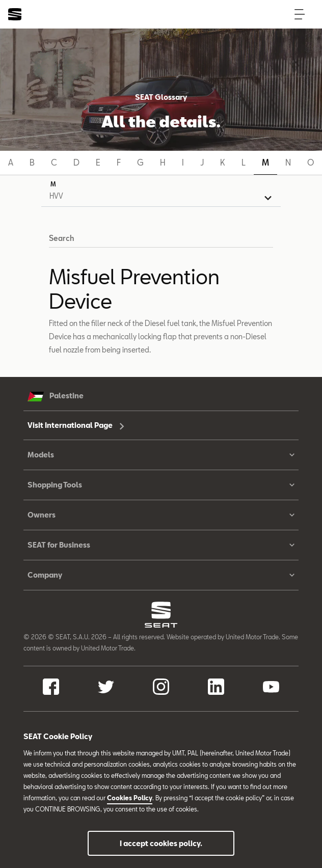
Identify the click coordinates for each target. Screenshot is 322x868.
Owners (161, 515)
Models (161, 455)
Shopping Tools (161, 485)
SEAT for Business (161, 545)
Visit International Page (76, 425)
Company (161, 575)
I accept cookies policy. (161, 843)
